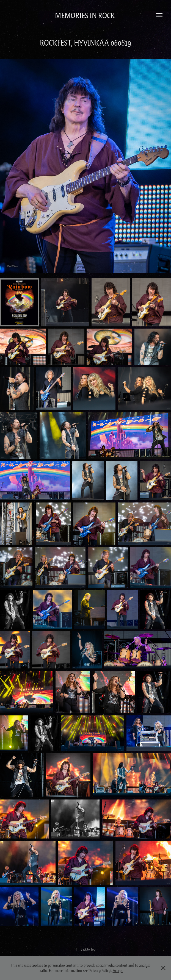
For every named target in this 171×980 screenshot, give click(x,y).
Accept (118, 970)
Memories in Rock (86, 15)
